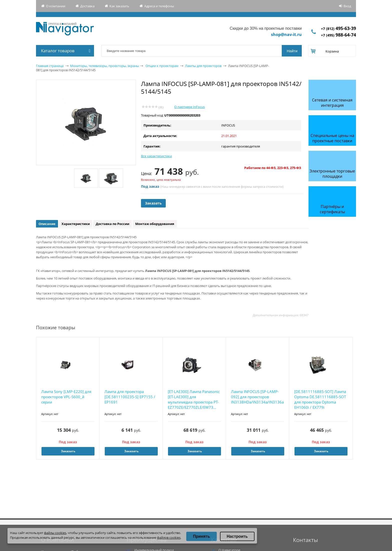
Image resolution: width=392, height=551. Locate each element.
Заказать (153, 203)
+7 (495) (338, 35)
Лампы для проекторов (203, 66)
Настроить (237, 536)
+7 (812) (338, 29)
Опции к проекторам (162, 66)
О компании (56, 6)
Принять (201, 536)
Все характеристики (156, 156)
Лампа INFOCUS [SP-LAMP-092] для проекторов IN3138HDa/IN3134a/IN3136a (257, 397)
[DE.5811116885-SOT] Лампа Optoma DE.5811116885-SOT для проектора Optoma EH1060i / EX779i (320, 399)
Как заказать (119, 6)
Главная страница (50, 66)
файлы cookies (55, 533)
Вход (347, 6)
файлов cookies (169, 537)
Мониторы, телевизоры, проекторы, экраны (104, 66)
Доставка (87, 6)
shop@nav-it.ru (286, 34)
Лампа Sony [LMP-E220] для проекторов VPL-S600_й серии (66, 397)
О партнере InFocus (189, 107)
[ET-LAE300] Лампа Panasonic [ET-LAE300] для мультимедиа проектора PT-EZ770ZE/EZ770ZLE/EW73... (194, 399)
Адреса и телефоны (159, 6)
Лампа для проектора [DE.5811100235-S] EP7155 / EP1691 (130, 397)
